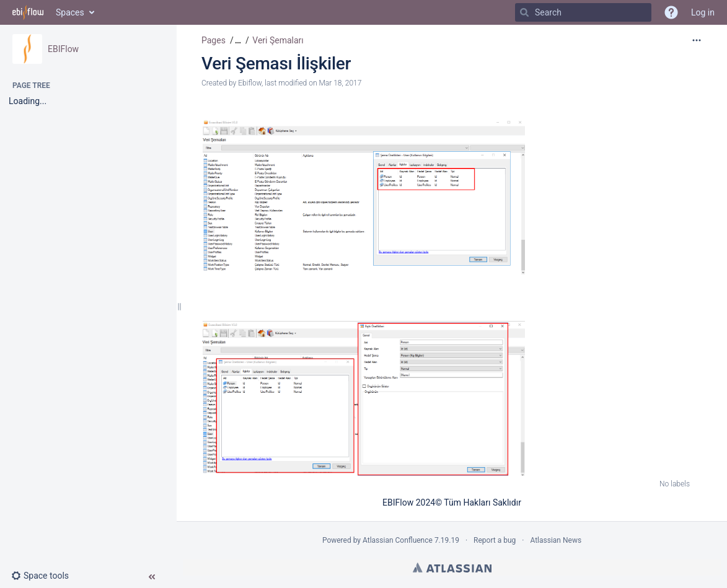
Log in (703, 12)
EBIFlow (63, 49)
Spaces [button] (70, 12)
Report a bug (495, 540)
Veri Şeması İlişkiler (276, 64)
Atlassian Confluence (398, 540)
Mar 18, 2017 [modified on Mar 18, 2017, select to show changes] (340, 83)
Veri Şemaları (278, 40)
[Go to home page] (28, 12)
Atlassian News (556, 540)
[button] (45, 576)
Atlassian (452, 568)
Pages (214, 40)
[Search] (524, 12)
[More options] (697, 40)
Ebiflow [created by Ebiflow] (250, 83)
